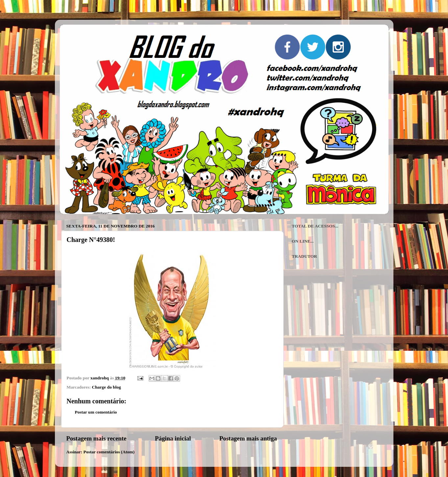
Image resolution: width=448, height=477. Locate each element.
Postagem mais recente (96, 438)
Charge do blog (107, 387)
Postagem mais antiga (248, 438)
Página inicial (173, 438)
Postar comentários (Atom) (109, 452)
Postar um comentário (96, 412)
